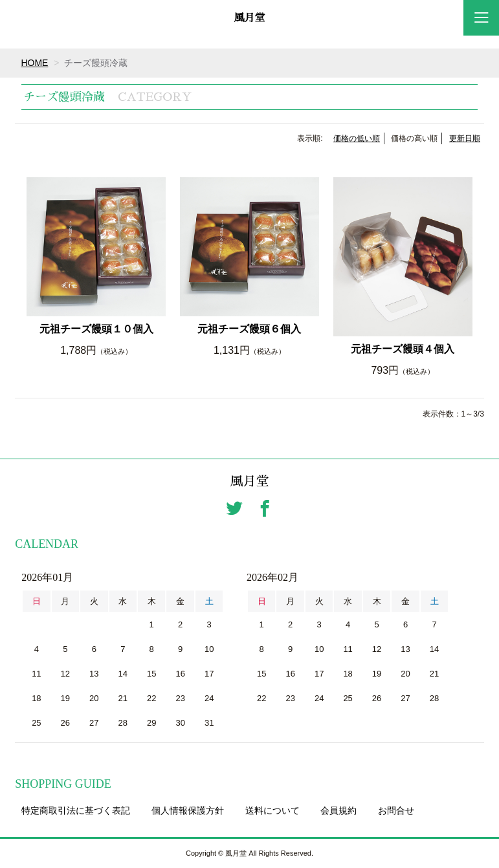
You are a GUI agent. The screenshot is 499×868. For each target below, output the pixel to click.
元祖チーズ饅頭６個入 (249, 329)
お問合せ (396, 810)
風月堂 (249, 18)
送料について (272, 810)
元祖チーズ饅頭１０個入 (96, 329)
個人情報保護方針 (188, 810)
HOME (35, 63)
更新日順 (465, 138)
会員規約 (338, 810)
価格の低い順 (357, 138)
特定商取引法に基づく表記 (76, 810)
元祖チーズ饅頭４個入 (403, 349)
